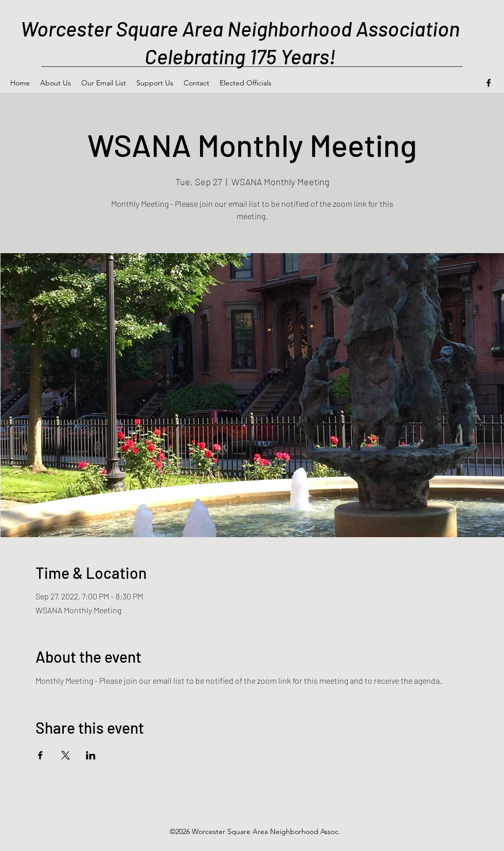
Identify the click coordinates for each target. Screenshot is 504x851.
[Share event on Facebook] (40, 755)
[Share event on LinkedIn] (91, 755)
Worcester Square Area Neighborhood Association (240, 28)
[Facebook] (489, 83)
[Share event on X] (66, 755)
